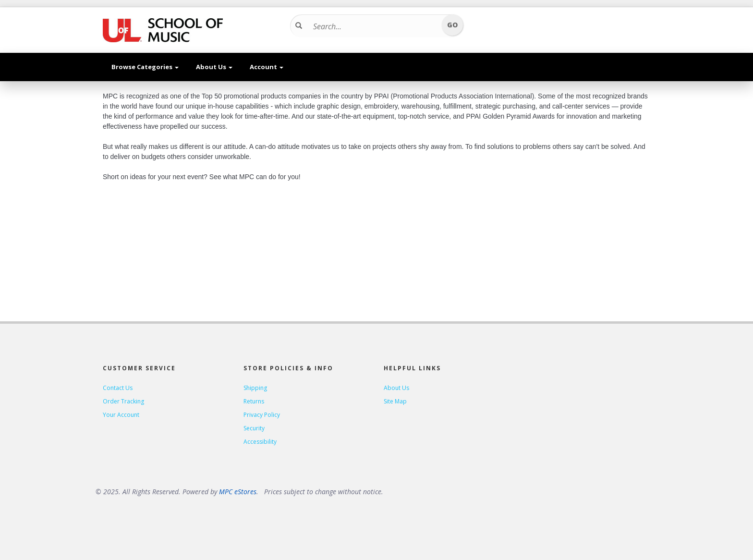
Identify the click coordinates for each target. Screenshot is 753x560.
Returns (254, 401)
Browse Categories (145, 67)
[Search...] (373, 26)
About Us (214, 67)
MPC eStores (238, 492)
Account (267, 67)
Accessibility (260, 442)
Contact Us (118, 388)
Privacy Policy (262, 415)
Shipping (255, 388)
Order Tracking (123, 401)
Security (254, 428)
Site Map (395, 401)
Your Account (121, 415)
